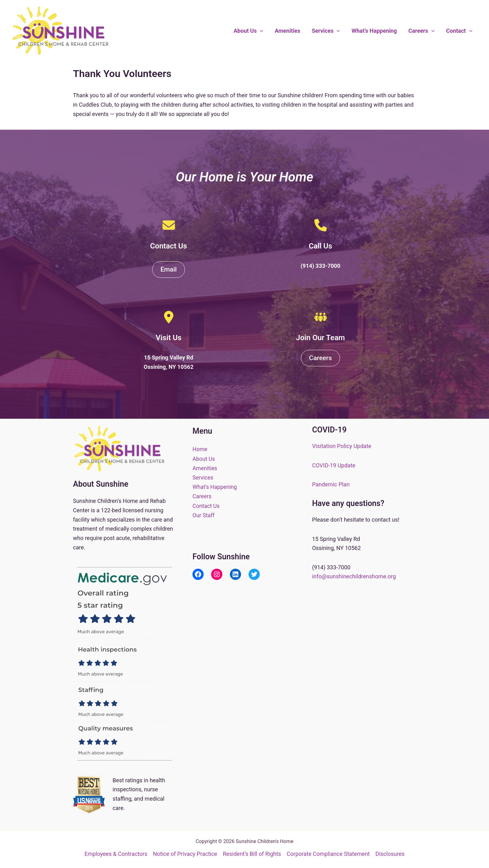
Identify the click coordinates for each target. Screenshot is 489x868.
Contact (459, 31)
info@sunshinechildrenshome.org (354, 576)
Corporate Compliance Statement (328, 854)
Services (327, 31)
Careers (422, 31)
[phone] (321, 225)
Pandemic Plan (331, 484)
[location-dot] (169, 317)
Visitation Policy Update (342, 446)
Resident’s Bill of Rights (252, 854)
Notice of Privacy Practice (185, 854)
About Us (250, 31)
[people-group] (321, 317)
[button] (261, 31)
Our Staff (204, 514)
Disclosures (390, 854)
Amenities (289, 31)
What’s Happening (375, 31)
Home (200, 449)
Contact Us (206, 505)
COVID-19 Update (334, 465)
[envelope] (169, 225)
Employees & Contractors (116, 854)
